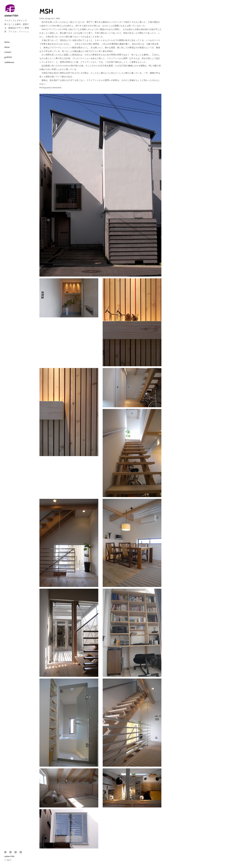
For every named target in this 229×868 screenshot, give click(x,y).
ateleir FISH (18, 11)
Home (7, 42)
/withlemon (9, 62)
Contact (8, 52)
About (7, 47)
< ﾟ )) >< (8, 860)
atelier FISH (9, 856)
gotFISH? (8, 57)
